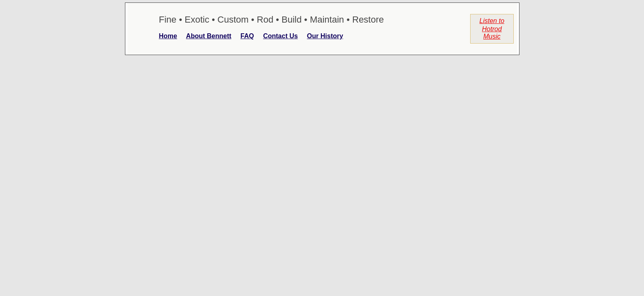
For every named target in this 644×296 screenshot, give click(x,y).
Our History (325, 36)
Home (168, 36)
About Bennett (209, 36)
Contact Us (280, 36)
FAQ (247, 36)
